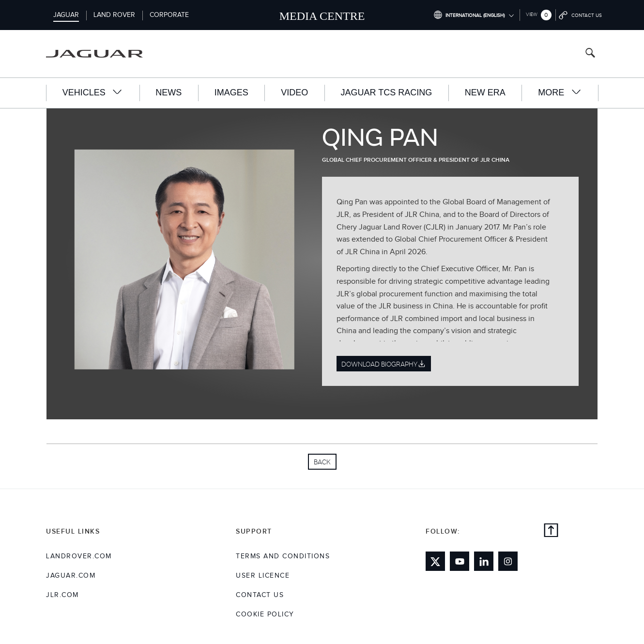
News (169, 92)
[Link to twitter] (435, 561)
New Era (485, 92)
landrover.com (79, 556)
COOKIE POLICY (265, 614)
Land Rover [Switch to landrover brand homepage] (114, 15)
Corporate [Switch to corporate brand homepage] (169, 15)
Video (294, 92)
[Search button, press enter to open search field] (590, 54)
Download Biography (384, 364)
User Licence (263, 576)
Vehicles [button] (93, 92)
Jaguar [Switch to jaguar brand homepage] (66, 15)
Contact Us (260, 595)
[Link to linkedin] (484, 561)
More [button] (560, 92)
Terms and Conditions (283, 556)
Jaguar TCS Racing (387, 92)
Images (231, 92)
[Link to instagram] (508, 561)
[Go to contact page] (581, 15)
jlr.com (62, 595)
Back (322, 462)
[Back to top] (551, 532)
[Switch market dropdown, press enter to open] (474, 15)
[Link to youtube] (460, 561)
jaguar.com (71, 576)
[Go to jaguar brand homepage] (101, 54)
